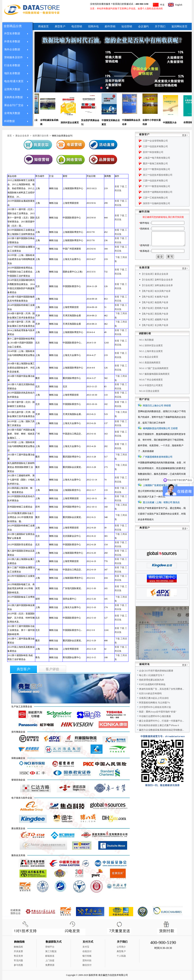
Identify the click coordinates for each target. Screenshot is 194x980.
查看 (117, 187)
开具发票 (18, 951)
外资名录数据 (12, 41)
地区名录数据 (12, 73)
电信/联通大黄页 (14, 81)
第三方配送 (51, 951)
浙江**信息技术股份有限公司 (158, 175)
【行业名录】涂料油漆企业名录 (157, 294)
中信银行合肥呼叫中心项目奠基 (155, 725)
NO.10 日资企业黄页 (149, 400)
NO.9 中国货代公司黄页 (151, 394)
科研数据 (9, 121)
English (179, 5)
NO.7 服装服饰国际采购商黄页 (154, 383)
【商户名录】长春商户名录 (155, 305)
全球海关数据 (12, 113)
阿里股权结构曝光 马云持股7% (154, 711)
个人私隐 (121, 956)
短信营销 (127, 26)
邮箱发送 (50, 956)
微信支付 (87, 965)
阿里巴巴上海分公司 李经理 (157, 414)
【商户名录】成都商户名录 (155, 328)
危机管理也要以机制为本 (152, 688)
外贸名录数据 (12, 33)
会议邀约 (143, 26)
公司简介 (121, 947)
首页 (9, 136)
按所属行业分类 (41, 136)
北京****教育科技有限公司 (156, 169)
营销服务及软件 (13, 57)
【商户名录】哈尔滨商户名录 (156, 300)
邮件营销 (110, 26)
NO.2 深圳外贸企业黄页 (151, 354)
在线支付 (87, 951)
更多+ (185, 135)
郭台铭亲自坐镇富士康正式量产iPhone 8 (159, 734)
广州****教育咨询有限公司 (156, 186)
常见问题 (18, 960)
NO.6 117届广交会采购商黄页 (154, 377)
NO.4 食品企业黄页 (149, 365)
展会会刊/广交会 (14, 105)
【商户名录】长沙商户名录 (155, 334)
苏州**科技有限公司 (153, 152)
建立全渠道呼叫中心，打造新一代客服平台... (162, 729)
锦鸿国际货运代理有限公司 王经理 (160, 437)
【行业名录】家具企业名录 (155, 283)
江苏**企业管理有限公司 (155, 141)
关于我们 (160, 26)
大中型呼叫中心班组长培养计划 (155, 716)
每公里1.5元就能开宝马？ (152, 684)
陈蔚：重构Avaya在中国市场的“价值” (158, 720)
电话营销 (77, 26)
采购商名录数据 (13, 97)
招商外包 (93, 26)
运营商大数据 (12, 89)
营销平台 (50, 947)
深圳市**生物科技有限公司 (156, 203)
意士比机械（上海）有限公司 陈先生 (161, 511)
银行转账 (87, 956)
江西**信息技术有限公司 (155, 181)
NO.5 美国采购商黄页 (150, 371)
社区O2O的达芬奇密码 (150, 702)
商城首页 (43, 26)
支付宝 (86, 947)
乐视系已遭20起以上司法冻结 (154, 707)
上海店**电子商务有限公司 (156, 158)
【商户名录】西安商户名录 (155, 322)
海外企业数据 (12, 49)
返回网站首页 (179, 26)
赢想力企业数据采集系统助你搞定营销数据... (162, 738)
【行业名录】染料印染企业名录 (157, 288)
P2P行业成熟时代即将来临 (152, 693)
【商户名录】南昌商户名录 (155, 311)
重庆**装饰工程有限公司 (155, 164)
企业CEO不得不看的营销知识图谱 (156, 679)
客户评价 (52, 669)
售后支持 (18, 956)
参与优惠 (18, 965)
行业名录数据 (12, 65)
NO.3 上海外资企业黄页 (151, 360)
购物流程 (18, 947)
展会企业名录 (22, 136)
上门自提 (50, 960)
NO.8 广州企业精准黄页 (151, 388)
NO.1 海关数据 (146, 348)
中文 (162, 5)
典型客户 (60, 26)
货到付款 (87, 960)
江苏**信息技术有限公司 (155, 146)
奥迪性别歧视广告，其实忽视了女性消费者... (162, 697)
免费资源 (50, 965)
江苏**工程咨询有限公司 (155, 198)
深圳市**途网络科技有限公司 (158, 192)
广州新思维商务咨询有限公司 (158, 465)
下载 (122, 187)
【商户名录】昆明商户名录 (155, 317)
